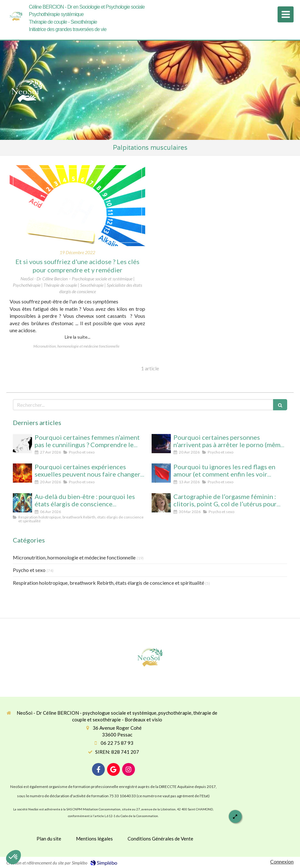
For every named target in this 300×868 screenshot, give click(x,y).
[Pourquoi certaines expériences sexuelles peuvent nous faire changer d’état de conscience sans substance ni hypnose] (22, 473)
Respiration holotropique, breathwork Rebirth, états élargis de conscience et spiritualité (108, 583)
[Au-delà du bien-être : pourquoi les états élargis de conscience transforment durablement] (22, 503)
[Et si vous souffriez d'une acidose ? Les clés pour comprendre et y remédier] (77, 206)
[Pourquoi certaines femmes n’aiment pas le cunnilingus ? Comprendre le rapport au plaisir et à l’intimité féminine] (22, 444)
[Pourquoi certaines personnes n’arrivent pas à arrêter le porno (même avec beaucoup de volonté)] (161, 444)
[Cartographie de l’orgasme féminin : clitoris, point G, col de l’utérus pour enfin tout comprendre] (161, 503)
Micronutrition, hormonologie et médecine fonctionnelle (74, 557)
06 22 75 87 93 (117, 743)
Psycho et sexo (29, 570)
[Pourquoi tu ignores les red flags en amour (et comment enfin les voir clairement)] (161, 473)
